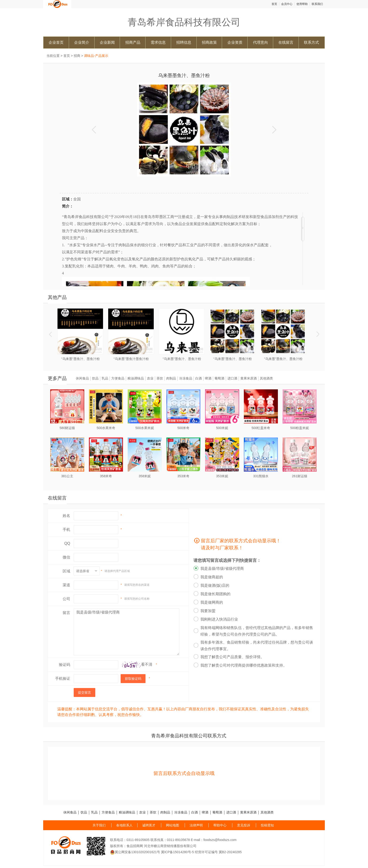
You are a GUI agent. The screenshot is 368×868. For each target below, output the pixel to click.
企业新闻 (107, 42)
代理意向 (261, 42)
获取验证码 (133, 679)
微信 (66, 557)
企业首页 (56, 42)
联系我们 (317, 4)
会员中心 (287, 4)
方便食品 (118, 378)
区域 (66, 571)
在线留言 (286, 42)
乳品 (105, 378)
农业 (150, 378)
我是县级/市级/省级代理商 (126, 632)
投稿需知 (267, 825)
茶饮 (160, 378)
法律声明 (196, 825)
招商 (77, 56)
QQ (67, 543)
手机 (66, 530)
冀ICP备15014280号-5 (177, 852)
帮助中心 (220, 825)
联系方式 (311, 42)
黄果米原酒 (249, 378)
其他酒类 (266, 378)
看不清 (147, 664)
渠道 (66, 585)
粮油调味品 (136, 378)
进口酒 (232, 378)
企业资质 (235, 42)
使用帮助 (302, 4)
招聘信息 (184, 42)
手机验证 (63, 678)
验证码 (65, 665)
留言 (66, 613)
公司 (66, 599)
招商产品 (133, 42)
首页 (274, 4)
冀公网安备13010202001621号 (135, 852)
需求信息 (158, 42)
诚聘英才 (149, 825)
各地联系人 (124, 825)
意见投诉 (244, 825)
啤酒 (208, 378)
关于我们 (99, 825)
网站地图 (172, 825)
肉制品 (171, 378)
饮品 (95, 378)
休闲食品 (82, 378)
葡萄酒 (219, 378)
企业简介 (82, 42)
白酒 (199, 378)
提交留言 (84, 692)
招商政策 (209, 42)
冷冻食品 (186, 378)
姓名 (66, 516)
